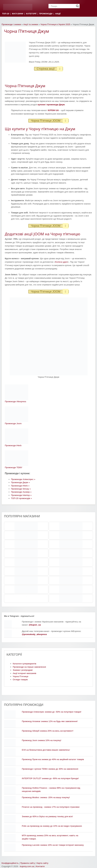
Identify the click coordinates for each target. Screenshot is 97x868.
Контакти (40, 866)
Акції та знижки (31, 24)
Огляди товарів (20, 680)
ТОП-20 (6, 14)
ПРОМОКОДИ (46, 14)
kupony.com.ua (27, 866)
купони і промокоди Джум (51, 105)
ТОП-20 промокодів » (21, 498)
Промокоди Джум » (20, 482)
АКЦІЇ (58, 14)
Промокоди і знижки (11, 24)
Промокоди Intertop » (21, 495)
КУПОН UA (53, 110)
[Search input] (63, 6)
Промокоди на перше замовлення (29, 667)
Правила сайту (28, 863)
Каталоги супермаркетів (24, 664)
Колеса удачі (61, 262)
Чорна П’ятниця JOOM (50, 121)
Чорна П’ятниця (21, 676)
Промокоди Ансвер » (21, 492)
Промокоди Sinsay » (21, 489)
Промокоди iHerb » (20, 486)
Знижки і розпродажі (23, 670)
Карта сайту (43, 863)
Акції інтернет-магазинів (24, 673)
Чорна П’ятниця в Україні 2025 (55, 24)
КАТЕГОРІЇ (31, 14)
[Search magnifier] (77, 6)
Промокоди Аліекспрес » (23, 479)
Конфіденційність (10, 863)
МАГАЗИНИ (18, 14)
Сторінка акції (50, 69)
